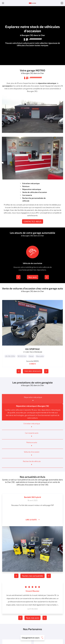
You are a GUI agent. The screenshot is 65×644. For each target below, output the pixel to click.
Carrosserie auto (32, 433)
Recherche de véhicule (32, 461)
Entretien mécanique (32, 423)
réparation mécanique (47, 83)
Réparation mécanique (33, 397)
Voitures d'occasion (32, 452)
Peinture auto (32, 442)
